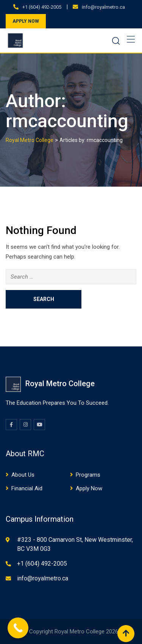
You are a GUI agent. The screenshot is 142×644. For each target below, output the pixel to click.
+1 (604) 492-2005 (42, 7)
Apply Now (89, 488)
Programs (88, 475)
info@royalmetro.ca (103, 7)
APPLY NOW (26, 21)
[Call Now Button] (18, 628)
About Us (23, 475)
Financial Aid (27, 488)
